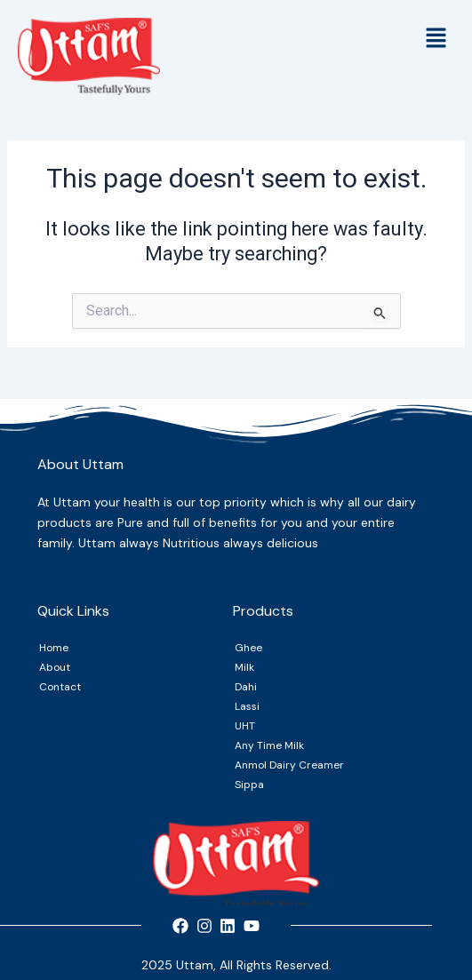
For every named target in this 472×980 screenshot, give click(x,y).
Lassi (247, 706)
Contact (60, 687)
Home (54, 648)
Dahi (246, 687)
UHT (245, 726)
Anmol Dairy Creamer (289, 765)
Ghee (248, 648)
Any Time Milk (269, 745)
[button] (436, 40)
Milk (244, 667)
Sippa (249, 785)
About (55, 667)
